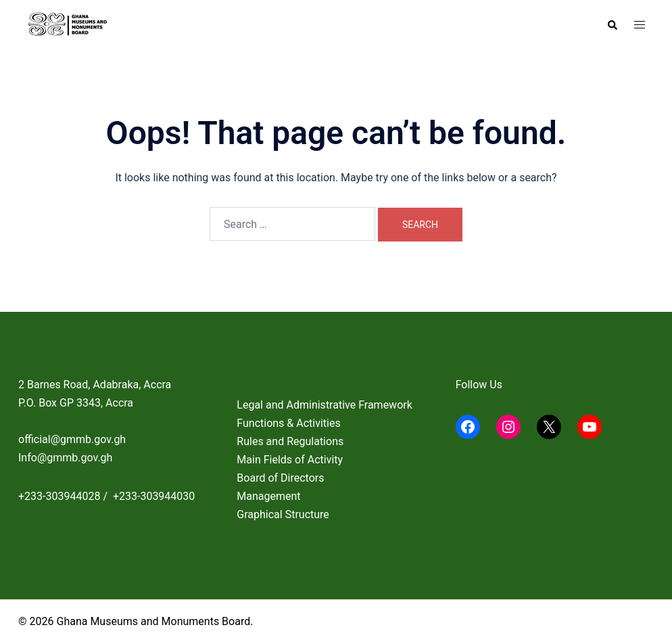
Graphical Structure (283, 514)
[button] (612, 25)
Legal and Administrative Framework (324, 405)
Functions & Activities (288, 423)
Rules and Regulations (290, 441)
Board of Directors (280, 478)
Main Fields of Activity (290, 460)
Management (268, 496)
